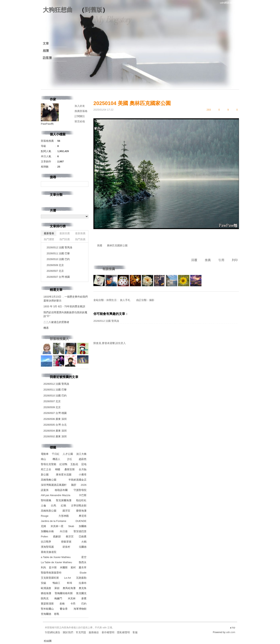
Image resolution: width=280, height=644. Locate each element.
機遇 (46, 328)
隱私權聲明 (123, 632)
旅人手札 (125, 300)
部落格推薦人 (59, 339)
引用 (221, 260)
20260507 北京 (55, 271)
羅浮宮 (66, 511)
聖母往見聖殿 (49, 464)
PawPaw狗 (47, 124)
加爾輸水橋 (47, 531)
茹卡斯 (53, 567)
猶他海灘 (46, 593)
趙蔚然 (83, 459)
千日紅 (56, 454)
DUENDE (81, 521)
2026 (84, 485)
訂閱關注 (80, 116)
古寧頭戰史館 (79, 506)
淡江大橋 (81, 454)
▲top (232, 628)
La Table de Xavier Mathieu (56, 562)
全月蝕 (83, 469)
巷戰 (57, 614)
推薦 (208, 260)
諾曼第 (45, 490)
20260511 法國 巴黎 (58, 253)
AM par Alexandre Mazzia (56, 495)
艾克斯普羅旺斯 (50, 578)
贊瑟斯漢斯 (47, 604)
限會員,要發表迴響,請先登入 (110, 343)
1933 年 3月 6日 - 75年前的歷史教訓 (64, 306)
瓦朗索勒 (81, 578)
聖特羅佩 (46, 500)
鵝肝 (74, 485)
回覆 (194, 260)
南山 (43, 459)
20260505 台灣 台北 (55, 425)
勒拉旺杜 (81, 500)
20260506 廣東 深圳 (55, 419)
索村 (73, 567)
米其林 (72, 598)
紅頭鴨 (63, 464)
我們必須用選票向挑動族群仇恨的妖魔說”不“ (65, 314)
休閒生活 (111, 300)
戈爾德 (83, 547)
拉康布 (83, 583)
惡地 (84, 464)
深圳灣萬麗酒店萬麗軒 (54, 485)
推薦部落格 (81, 111)
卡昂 (73, 604)
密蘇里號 (66, 542)
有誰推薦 (109, 269)
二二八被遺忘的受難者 (56, 322)
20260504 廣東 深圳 (55, 431)
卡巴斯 (83, 495)
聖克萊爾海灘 (64, 500)
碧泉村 (66, 547)
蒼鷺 (84, 598)
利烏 (43, 567)
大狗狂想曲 (58, 10)
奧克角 (83, 588)
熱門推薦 (80, 239)
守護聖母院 (80, 490)
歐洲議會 (46, 588)
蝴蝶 (58, 469)
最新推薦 (80, 233)
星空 (84, 557)
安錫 (43, 583)
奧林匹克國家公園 (117, 245)
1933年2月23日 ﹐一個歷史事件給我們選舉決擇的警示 (66, 299)
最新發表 (49, 233)
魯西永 (83, 562)
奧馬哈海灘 (69, 588)
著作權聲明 (108, 632)
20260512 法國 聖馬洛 (106, 321)
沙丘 (70, 459)
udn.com (231, 632)
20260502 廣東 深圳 (55, 436)
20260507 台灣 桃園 (58, 277)
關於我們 (68, 632)
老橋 (62, 604)
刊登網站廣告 (53, 632)
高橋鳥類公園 (49, 511)
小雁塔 (83, 475)
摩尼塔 (83, 516)
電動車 (45, 454)
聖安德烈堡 (80, 531)
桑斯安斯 (70, 469)
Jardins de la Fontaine (54, 521)
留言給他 (80, 121)
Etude (83, 573)
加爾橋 (83, 526)
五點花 (74, 464)
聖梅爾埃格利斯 (64, 593)
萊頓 (57, 588)
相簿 (46, 51)
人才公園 (68, 454)
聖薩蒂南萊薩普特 (51, 573)
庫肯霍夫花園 (64, 475)
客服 (135, 632)
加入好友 (80, 106)
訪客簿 (47, 58)
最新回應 (65, 233)
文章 (46, 43)
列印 (235, 260)
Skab (71, 526)
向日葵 (64, 531)
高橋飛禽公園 (49, 480)
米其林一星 (57, 526)
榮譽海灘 (81, 511)
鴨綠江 (56, 583)
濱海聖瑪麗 (47, 547)
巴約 (84, 604)
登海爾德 (46, 614)
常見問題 (81, 632)
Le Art (68, 578)
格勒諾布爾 (61, 490)
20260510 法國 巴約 (58, 259)
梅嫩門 (58, 598)
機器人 (56, 459)
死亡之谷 (46, 469)
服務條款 (94, 632)
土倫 (43, 506)
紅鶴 (63, 506)
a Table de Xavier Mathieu (56, 557)
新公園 (45, 475)
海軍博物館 (80, 609)
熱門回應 (65, 239)
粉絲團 (48, 641)
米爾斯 (64, 567)
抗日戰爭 (46, 542)
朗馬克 (45, 598)
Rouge (45, 516)
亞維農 (83, 537)
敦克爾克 (81, 593)
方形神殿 (64, 516)
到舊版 (93, 10)
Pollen (44, 537)
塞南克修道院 (49, 552)
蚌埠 (70, 583)
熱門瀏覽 (49, 239)
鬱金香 (64, 609)
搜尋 (85, 184)
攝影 (152, 300)
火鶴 (84, 542)
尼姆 (43, 526)
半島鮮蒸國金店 (77, 480)
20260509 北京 (55, 265)
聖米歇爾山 (47, 609)
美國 (100, 245)
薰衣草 (83, 567)
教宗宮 (70, 537)
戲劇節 (57, 537)
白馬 (54, 506)
